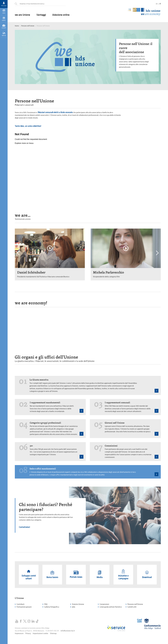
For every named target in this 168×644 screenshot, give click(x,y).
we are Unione (22, 15)
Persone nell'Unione (28, 26)
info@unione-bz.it (68, 631)
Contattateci (24, 527)
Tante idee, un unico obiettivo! (28, 126)
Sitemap (53, 634)
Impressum (19, 634)
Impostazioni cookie (40, 634)
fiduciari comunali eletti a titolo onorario (55, 112)
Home (17, 26)
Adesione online (61, 15)
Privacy (28, 634)
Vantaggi (41, 15)
